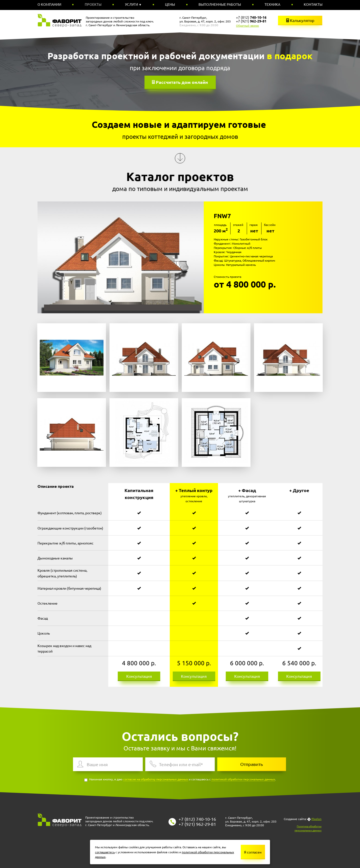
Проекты (93, 4)
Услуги (132, 4)
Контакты (313, 4)
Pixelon (316, 819)
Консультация (139, 676)
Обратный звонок (247, 25)
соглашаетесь (105, 852)
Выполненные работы (220, 4)
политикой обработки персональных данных (243, 779)
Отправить (252, 764)
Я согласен (253, 852)
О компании (49, 4)
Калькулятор (300, 20)
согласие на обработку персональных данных (156, 779)
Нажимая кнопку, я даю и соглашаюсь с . (180, 780)
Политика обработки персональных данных (308, 828)
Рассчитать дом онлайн (182, 82)
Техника (272, 4)
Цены (170, 4)
